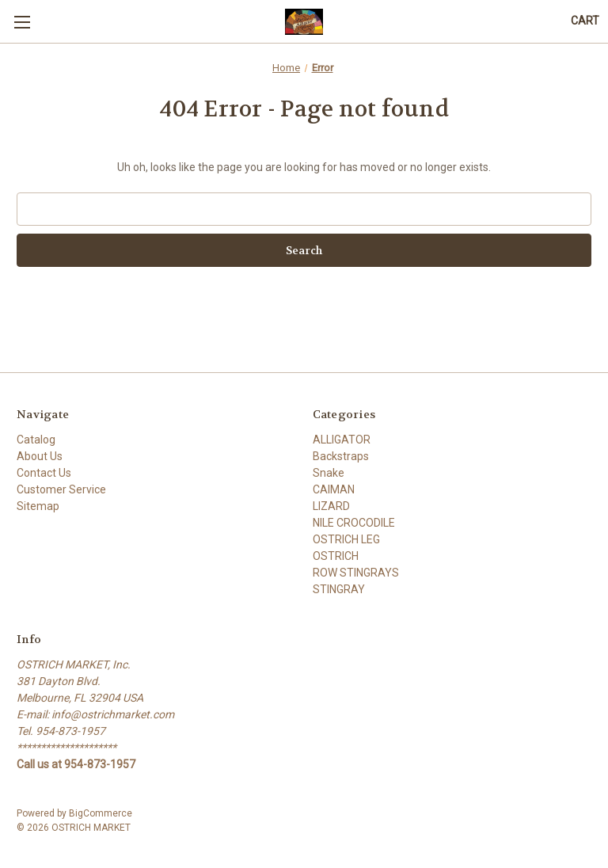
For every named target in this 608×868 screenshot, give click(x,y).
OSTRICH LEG (346, 539)
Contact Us (44, 473)
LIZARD (331, 506)
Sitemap (38, 506)
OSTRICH (336, 556)
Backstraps (341, 456)
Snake (329, 473)
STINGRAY (339, 589)
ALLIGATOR (342, 440)
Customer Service (61, 489)
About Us (40, 456)
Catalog (36, 440)
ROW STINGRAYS (356, 573)
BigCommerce (101, 813)
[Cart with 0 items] (585, 21)
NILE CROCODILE (354, 523)
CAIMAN (334, 489)
